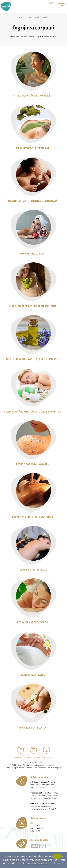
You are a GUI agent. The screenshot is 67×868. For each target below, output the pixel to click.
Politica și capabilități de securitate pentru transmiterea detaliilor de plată (33, 768)
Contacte (18, 758)
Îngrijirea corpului (41, 17)
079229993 (40, 787)
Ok (57, 856)
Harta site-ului (48, 758)
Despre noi (28, 758)
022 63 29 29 (48, 793)
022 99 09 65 (50, 804)
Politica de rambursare (34, 763)
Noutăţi (37, 758)
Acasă (21, 17)
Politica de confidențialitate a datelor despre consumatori (33, 765)
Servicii (29, 17)
